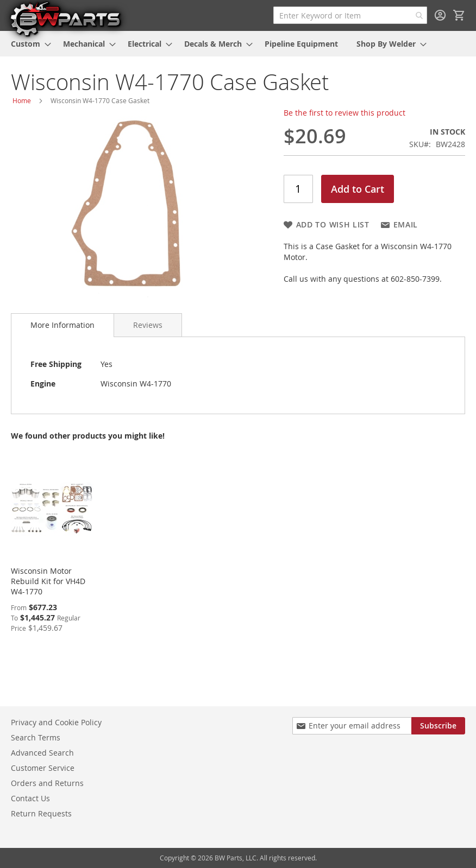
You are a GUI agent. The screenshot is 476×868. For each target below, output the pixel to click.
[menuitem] (28, 44)
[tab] (62, 325)
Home (22, 100)
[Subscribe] (438, 726)
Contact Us (30, 798)
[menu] (238, 44)
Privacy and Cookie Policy (56, 722)
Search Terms (36, 737)
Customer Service (43, 768)
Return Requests (41, 813)
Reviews (148, 325)
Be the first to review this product (345, 113)
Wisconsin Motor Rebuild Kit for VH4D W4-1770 (48, 581)
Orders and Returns (47, 783)
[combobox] (350, 15)
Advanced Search (42, 753)
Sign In (440, 15)
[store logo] (65, 18)
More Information (62, 325)
